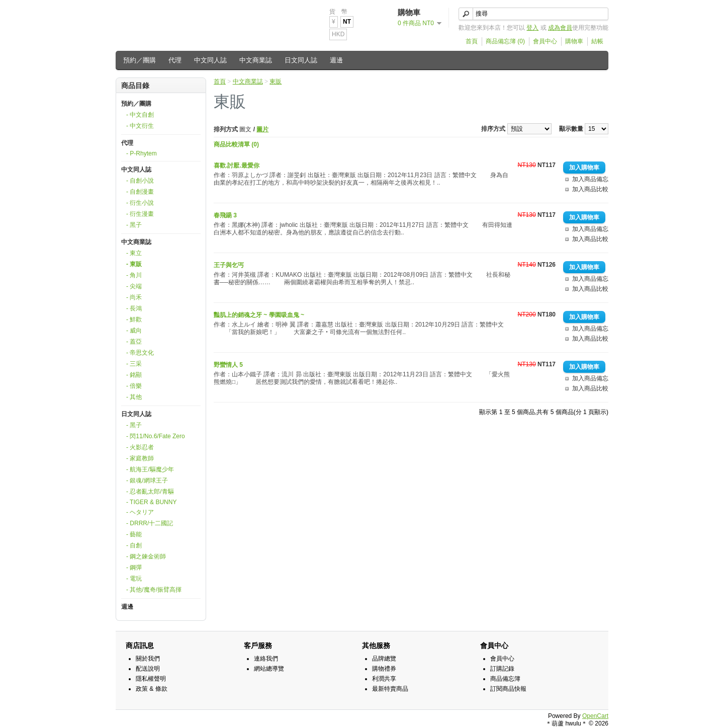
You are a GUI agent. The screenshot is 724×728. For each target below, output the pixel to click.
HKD (338, 34)
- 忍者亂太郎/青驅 (150, 492)
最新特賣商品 (390, 689)
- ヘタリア (140, 512)
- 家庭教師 (140, 458)
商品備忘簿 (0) (505, 41)
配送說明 (148, 669)
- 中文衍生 (140, 126)
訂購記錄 (502, 669)
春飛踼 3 (225, 215)
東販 (276, 82)
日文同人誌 (301, 60)
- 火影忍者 (140, 447)
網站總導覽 (269, 669)
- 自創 (134, 545)
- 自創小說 (140, 181)
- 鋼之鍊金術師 (146, 556)
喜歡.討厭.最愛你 (237, 166)
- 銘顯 (134, 375)
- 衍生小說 (140, 203)
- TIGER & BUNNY (151, 502)
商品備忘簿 (505, 679)
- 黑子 (134, 225)
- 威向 (134, 331)
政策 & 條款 (152, 689)
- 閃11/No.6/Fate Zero (156, 436)
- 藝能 (134, 534)
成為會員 (560, 28)
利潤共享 (384, 679)
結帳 (597, 41)
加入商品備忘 (590, 179)
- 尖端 (134, 286)
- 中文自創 (140, 115)
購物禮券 (384, 669)
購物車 (574, 41)
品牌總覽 (384, 659)
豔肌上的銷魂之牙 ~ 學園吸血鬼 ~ (259, 315)
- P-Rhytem (142, 153)
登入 (532, 28)
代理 (175, 60)
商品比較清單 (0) (236, 144)
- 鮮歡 (134, 319)
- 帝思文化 (140, 353)
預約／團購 (140, 60)
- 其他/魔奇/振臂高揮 (154, 590)
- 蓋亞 (134, 342)
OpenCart (595, 716)
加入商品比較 (590, 189)
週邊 (336, 60)
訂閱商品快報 (508, 689)
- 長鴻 (134, 308)
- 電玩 (134, 579)
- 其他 (134, 397)
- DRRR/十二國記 (150, 523)
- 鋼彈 (134, 568)
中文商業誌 (256, 60)
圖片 (262, 129)
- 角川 (134, 275)
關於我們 (148, 659)
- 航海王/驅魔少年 (150, 469)
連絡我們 (266, 659)
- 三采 (134, 364)
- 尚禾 (134, 297)
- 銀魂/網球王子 (147, 480)
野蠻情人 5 (228, 365)
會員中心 (545, 41)
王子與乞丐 (229, 265)
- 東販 (134, 264)
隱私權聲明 (151, 679)
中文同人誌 (210, 60)
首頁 (472, 41)
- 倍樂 (134, 386)
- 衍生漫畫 (140, 214)
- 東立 (134, 253)
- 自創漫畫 (140, 192)
